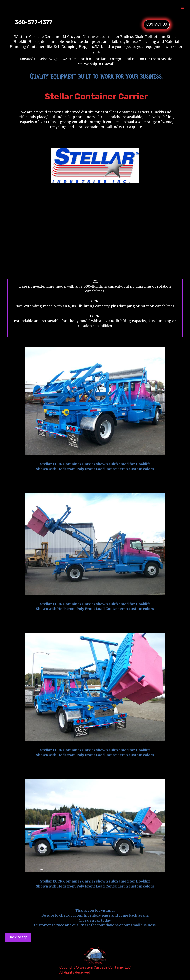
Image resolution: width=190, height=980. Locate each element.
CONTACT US (157, 24)
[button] (183, 7)
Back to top (18, 937)
